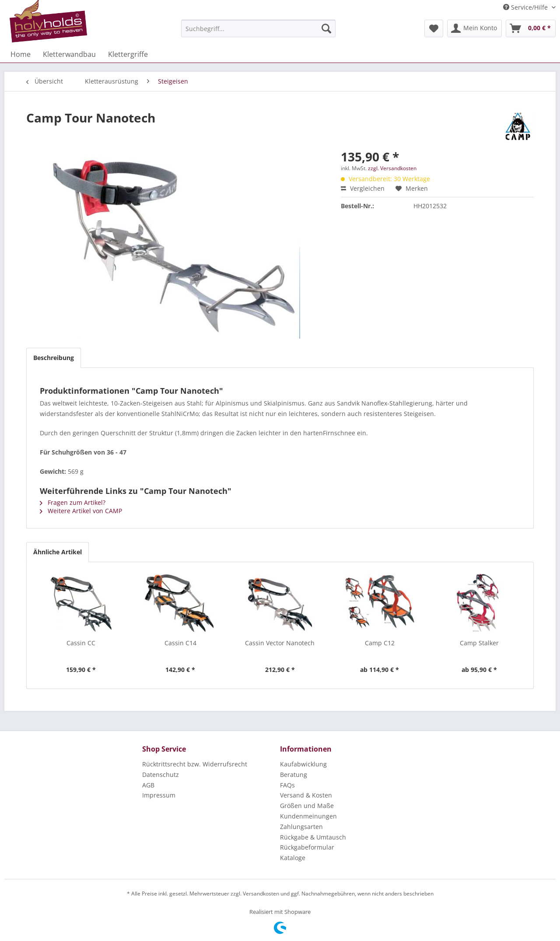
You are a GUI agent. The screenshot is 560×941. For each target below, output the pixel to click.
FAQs (287, 785)
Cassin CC (81, 643)
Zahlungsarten (301, 827)
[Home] (21, 54)
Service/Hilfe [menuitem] (526, 7)
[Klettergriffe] (128, 54)
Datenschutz (161, 775)
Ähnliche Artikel (58, 552)
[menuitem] (258, 28)
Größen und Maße (307, 806)
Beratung (294, 775)
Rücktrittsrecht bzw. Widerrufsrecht (195, 764)
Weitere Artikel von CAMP (81, 511)
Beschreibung (54, 358)
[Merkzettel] (434, 28)
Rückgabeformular (307, 847)
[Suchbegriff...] (258, 28)
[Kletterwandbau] (69, 54)
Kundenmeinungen (308, 816)
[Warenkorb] (531, 28)
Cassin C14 (180, 643)
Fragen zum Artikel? (73, 502)
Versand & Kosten (306, 795)
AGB (148, 785)
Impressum (159, 795)
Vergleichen (363, 188)
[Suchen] (326, 28)
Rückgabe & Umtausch (313, 837)
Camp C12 (380, 643)
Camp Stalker (479, 643)
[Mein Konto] (474, 28)
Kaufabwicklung (303, 764)
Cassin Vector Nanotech (280, 643)
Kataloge (293, 858)
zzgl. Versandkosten (392, 168)
